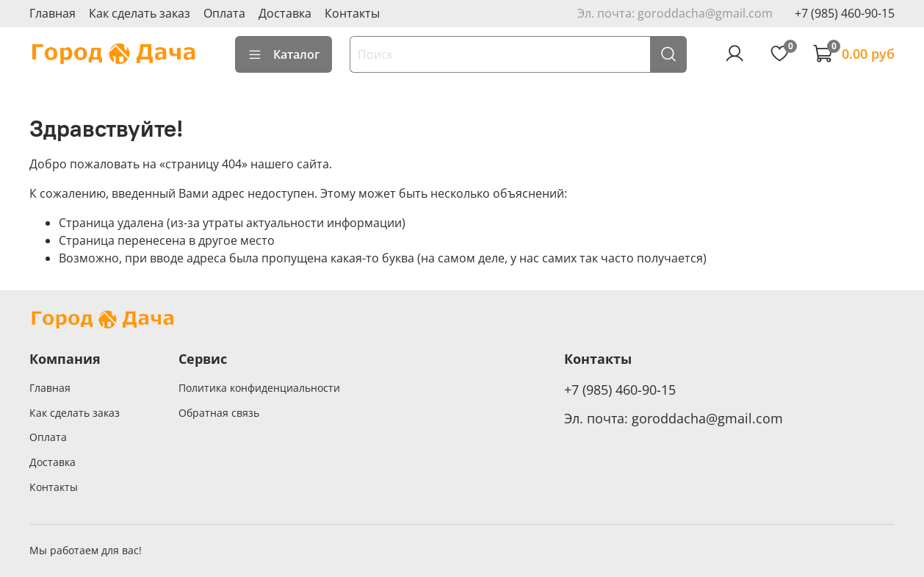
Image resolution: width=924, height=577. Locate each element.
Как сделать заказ (140, 13)
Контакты (352, 13)
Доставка (285, 13)
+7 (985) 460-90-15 (845, 13)
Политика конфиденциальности (259, 388)
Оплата (224, 13)
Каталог (284, 54)
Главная (53, 13)
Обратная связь (219, 413)
